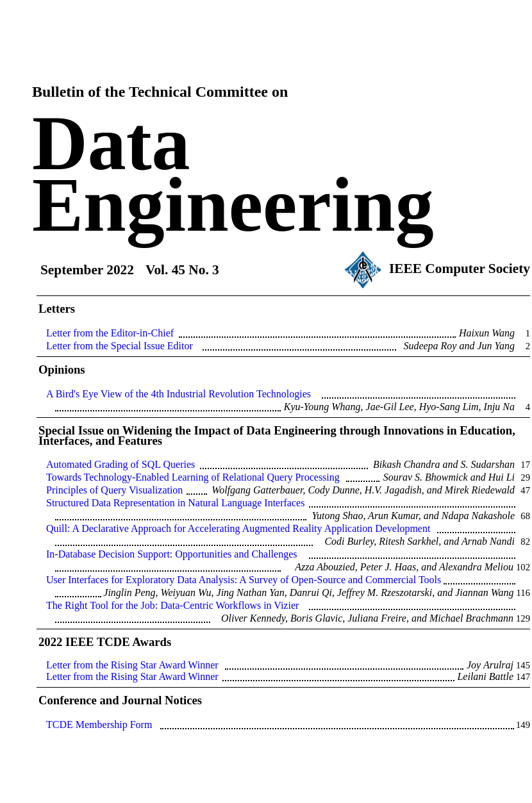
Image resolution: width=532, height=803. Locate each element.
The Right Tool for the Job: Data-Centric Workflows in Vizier (172, 605)
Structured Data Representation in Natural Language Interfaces (175, 503)
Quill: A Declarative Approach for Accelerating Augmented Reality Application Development (238, 528)
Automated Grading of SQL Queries (121, 464)
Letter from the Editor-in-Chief (110, 333)
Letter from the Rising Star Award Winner (132, 665)
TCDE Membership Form (99, 724)
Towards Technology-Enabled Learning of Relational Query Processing (193, 477)
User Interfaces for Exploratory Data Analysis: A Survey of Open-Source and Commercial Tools (244, 580)
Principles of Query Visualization (114, 490)
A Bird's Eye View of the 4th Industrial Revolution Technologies (179, 394)
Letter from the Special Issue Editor (120, 346)
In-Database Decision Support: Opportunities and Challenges (171, 554)
